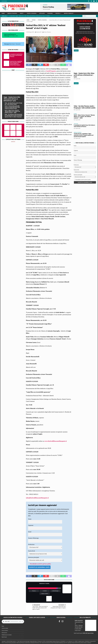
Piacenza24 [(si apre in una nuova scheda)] (18, 44)
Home (3, 13)
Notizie (34, 20)
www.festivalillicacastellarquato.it (56, 441)
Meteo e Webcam (68, 13)
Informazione (4, 633)
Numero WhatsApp (33, 538)
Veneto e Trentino (45, 594)
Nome (30, 519)
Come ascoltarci (5, 630)
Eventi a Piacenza (32, 13)
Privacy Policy (81, 643)
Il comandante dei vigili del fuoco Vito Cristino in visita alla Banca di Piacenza (16, 55)
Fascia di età (31, 551)
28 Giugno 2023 (31, 32)
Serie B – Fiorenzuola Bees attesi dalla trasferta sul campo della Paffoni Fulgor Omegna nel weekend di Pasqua (12, 107)
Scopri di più (78, 630)
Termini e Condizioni (87, 643)
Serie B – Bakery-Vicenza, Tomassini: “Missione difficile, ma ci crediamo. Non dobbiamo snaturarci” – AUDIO (12, 111)
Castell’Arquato (51, 71)
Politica (58, 13)
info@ (80, 629)
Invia (17, 36)
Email (30, 532)
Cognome (31, 525)
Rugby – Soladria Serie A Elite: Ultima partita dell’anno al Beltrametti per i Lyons (12, 99)
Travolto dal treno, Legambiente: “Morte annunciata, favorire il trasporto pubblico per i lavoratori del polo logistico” (84, 135)
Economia (50, 13)
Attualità (42, 13)
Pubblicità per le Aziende (7, 635)
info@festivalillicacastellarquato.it (37, 498)
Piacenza (34, 591)
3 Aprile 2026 (78, 79)
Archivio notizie (5, 628)
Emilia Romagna (55, 591)
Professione (31, 544)
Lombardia (45, 591)
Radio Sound (4, 1)
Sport (21, 13)
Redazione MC (39, 32)
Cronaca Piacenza (12, 13)
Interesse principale (34, 557)
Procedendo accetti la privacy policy (40, 564)
